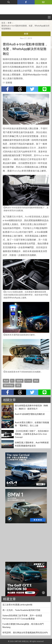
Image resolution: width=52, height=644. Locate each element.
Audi (40, 155)
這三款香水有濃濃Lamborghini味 (17, 605)
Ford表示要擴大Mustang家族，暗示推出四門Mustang (23, 626)
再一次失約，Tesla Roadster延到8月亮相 (21, 610)
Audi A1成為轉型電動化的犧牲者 (30, 414)
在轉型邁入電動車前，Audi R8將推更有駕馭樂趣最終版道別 (32, 444)
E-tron (28, 381)
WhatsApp (17, 171)
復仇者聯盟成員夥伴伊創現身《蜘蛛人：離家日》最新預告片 (31, 407)
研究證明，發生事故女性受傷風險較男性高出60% (25, 633)
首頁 (3, 23)
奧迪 (36, 381)
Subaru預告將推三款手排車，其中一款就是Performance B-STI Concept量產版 (22, 617)
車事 (10, 23)
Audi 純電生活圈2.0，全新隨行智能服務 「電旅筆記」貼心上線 (32, 424)
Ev (12, 381)
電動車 (33, 148)
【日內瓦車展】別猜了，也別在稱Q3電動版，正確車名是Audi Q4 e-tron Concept (32, 434)
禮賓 (18, 385)
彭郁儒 (9, 83)
